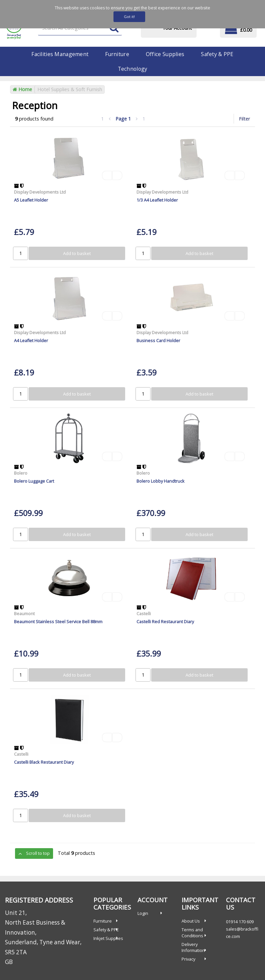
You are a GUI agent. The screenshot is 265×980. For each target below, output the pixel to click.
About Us (191, 921)
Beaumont (24, 614)
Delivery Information (193, 947)
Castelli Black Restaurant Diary (44, 762)
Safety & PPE (217, 54)
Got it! (129, 17)
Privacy (188, 959)
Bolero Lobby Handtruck (161, 481)
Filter (244, 119)
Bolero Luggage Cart (34, 481)
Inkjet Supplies (108, 938)
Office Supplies (165, 54)
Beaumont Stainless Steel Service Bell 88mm (58, 622)
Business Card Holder (158, 340)
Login (143, 913)
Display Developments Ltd (40, 192)
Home (22, 89)
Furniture (117, 54)
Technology (133, 69)
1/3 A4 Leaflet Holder (157, 200)
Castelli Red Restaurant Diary (165, 622)
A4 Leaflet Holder (31, 340)
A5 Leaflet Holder (31, 200)
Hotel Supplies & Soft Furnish (70, 89)
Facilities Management (60, 54)
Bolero (21, 473)
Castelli (144, 614)
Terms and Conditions (192, 933)
